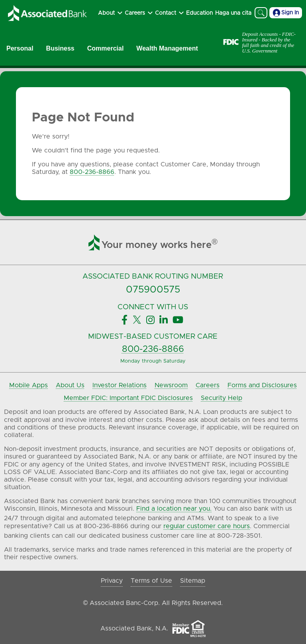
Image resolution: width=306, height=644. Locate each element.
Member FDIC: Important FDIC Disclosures (128, 398)
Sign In (286, 13)
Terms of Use (151, 581)
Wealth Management (167, 48)
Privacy (112, 581)
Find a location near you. (174, 509)
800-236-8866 (92, 172)
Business (60, 48)
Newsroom (171, 385)
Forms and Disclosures (262, 385)
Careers (208, 385)
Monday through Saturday (153, 361)
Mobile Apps (28, 385)
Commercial (106, 48)
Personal (20, 48)
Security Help (222, 398)
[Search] (261, 13)
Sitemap (193, 581)
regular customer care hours (207, 526)
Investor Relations (120, 385)
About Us (70, 385)
